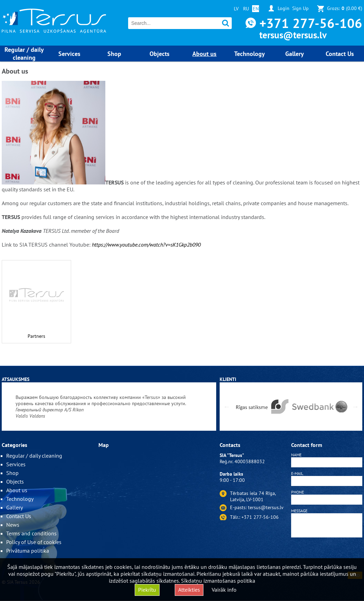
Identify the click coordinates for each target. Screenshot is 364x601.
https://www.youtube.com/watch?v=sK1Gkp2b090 (146, 245)
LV (236, 9)
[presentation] (327, 556)
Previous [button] (227, 407)
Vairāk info (224, 590)
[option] (109, 407)
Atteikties (189, 590)
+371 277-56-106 (311, 23)
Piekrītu (147, 590)
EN (256, 9)
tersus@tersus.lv (293, 35)
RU (246, 9)
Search (226, 23)
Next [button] (355, 407)
